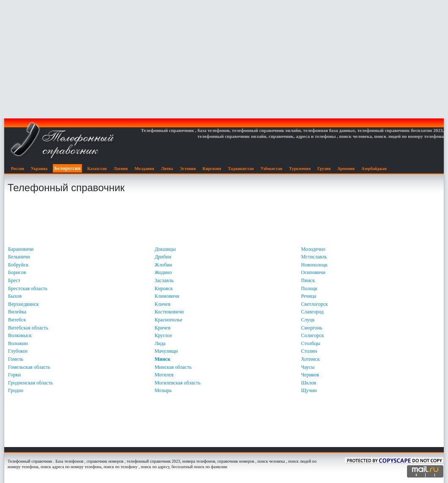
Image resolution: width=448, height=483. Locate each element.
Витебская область (28, 328)
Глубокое (18, 351)
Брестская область (28, 288)
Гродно (16, 390)
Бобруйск (18, 265)
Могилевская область (178, 383)
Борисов (17, 272)
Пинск (308, 280)
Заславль (164, 280)
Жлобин (164, 265)
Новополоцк (314, 265)
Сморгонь (311, 328)
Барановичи (21, 249)
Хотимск (310, 359)
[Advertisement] (224, 59)
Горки (14, 375)
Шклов (309, 383)
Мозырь (163, 390)
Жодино (163, 272)
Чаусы (308, 367)
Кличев (163, 304)
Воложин (18, 343)
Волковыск (20, 335)
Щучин (309, 390)
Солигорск (312, 335)
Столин (309, 351)
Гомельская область (29, 367)
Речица (309, 296)
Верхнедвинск (23, 304)
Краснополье (169, 320)
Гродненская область (30, 383)
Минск (163, 359)
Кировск (164, 288)
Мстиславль (314, 257)
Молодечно (313, 249)
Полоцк (309, 288)
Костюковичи (169, 312)
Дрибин (163, 257)
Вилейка (17, 312)
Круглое (164, 335)
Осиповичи (313, 272)
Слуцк (308, 320)
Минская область (173, 367)
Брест (14, 280)
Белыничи (19, 257)
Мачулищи (166, 351)
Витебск (17, 320)
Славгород (312, 312)
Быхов (15, 296)
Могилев (164, 375)
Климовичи (167, 296)
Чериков (310, 375)
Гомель (16, 359)
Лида (160, 343)
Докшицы (165, 249)
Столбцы (310, 343)
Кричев (163, 328)
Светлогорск (314, 304)
